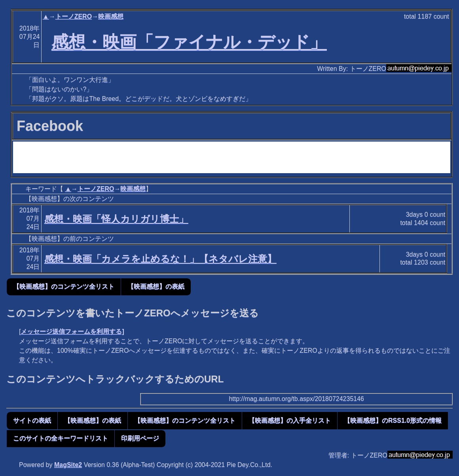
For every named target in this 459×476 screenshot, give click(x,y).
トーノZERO (74, 16)
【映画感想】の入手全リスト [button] (290, 420)
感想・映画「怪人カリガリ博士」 (116, 219)
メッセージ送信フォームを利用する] (72, 331)
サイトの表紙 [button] (32, 420)
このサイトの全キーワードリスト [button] (61, 438)
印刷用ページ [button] (140, 438)
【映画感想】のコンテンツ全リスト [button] (64, 286)
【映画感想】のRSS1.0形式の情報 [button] (393, 420)
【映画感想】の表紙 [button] (156, 286)
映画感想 (111, 16)
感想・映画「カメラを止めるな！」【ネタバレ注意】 (160, 259)
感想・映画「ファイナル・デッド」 (189, 42)
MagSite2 (68, 465)
